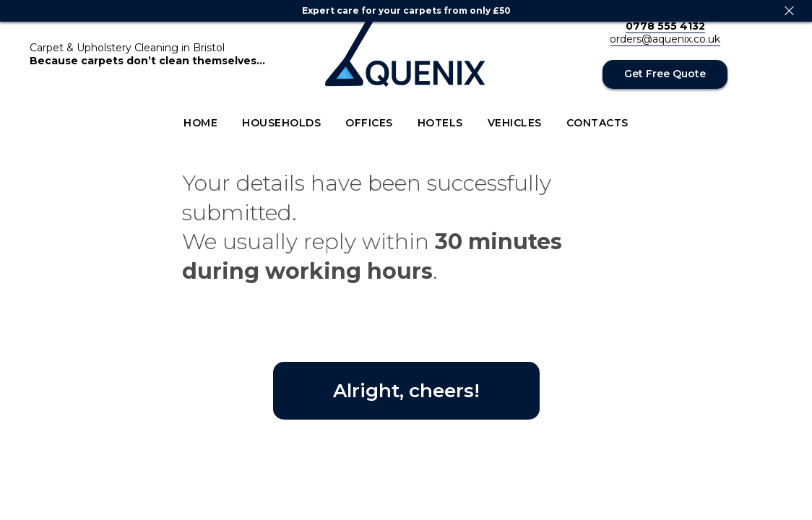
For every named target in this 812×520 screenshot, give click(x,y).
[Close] (789, 11)
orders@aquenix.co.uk (665, 39)
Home (200, 123)
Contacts (597, 123)
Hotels (440, 123)
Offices (369, 123)
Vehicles (515, 123)
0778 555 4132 (665, 26)
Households (281, 123)
